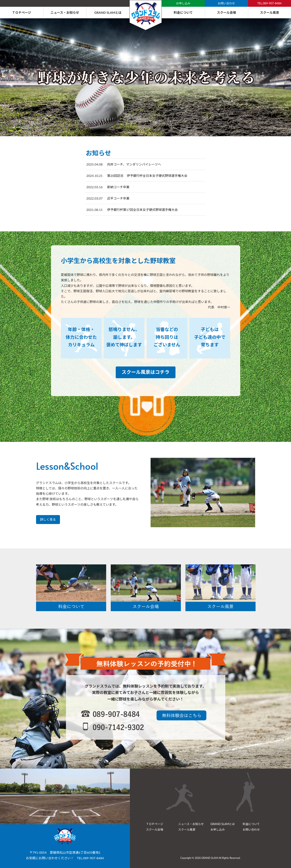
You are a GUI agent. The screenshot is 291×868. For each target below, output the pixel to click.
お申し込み (183, 3)
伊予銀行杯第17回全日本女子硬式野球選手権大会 (143, 210)
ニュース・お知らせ (65, 12)
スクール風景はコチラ (146, 372)
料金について (183, 12)
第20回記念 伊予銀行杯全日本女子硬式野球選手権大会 (147, 176)
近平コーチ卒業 (118, 198)
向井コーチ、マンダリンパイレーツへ (134, 164)
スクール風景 (269, 12)
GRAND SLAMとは (108, 12)
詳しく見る (48, 519)
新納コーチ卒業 (118, 187)
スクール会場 (226, 12)
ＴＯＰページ (22, 12)
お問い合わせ (226, 3)
